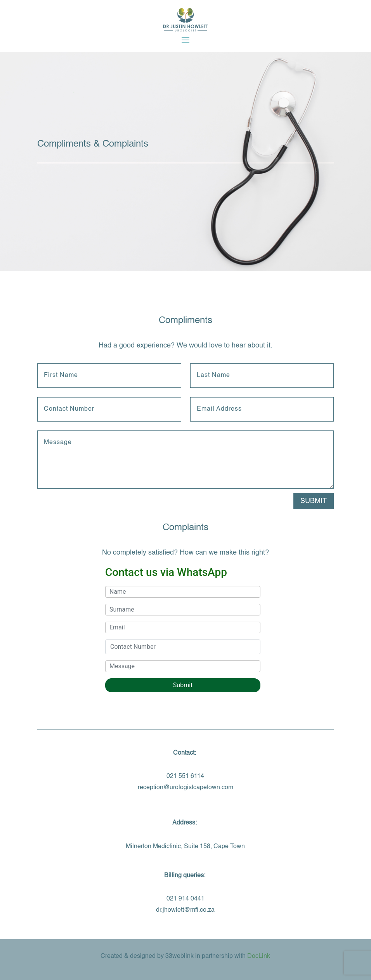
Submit (314, 501)
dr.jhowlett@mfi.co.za (185, 910)
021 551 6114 (185, 776)
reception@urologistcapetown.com (185, 788)
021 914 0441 (185, 899)
